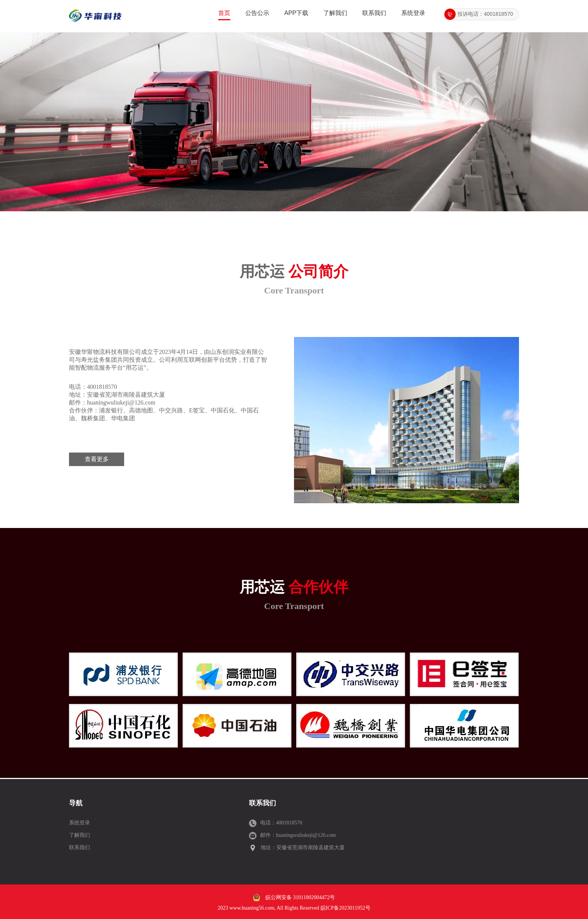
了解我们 (335, 13)
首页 (224, 13)
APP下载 (296, 13)
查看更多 (97, 459)
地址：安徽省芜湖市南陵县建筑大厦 (303, 848)
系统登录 (413, 13)
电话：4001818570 (281, 823)
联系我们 (374, 13)
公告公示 (257, 13)
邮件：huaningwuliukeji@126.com (298, 835)
